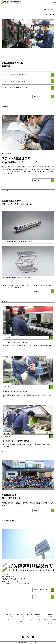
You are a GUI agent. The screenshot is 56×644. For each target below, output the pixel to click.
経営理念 (11, 616)
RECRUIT (36, 517)
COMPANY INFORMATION (40, 596)
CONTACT (36, 604)
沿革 (50, 621)
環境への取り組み (50, 618)
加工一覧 (7, 394)
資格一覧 (50, 623)
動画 (38, 616)
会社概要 (50, 616)
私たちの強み (22, 614)
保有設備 (7, 443)
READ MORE (37, 103)
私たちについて (11, 614)
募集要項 (38, 621)
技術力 (21, 621)
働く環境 (38, 620)
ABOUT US (37, 187)
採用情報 (38, 614)
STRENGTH (37, 298)
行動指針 (11, 618)
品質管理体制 (21, 620)
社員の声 (38, 618)
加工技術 (7, 344)
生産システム (21, 616)
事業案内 (30, 614)
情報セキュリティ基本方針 (50, 620)
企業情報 (50, 614)
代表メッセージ (11, 620)
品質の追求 (22, 618)
